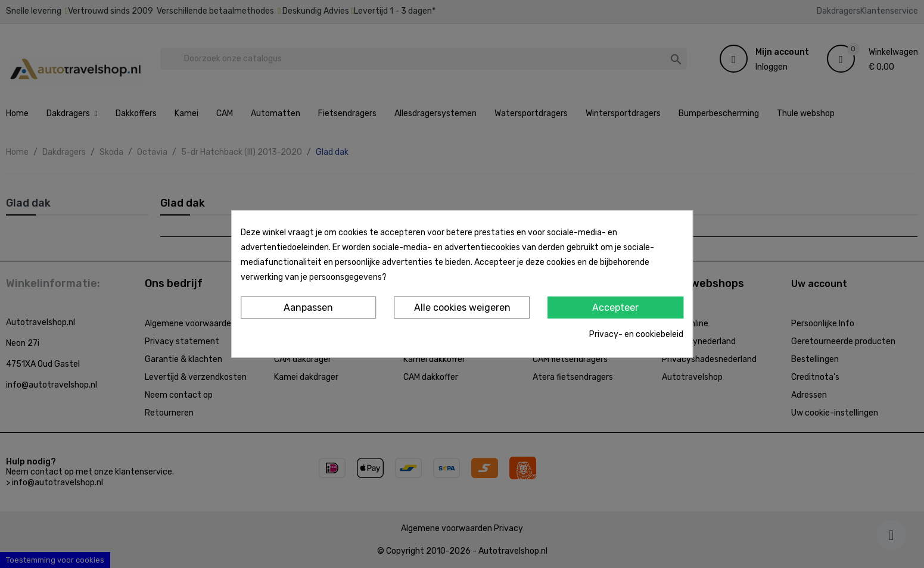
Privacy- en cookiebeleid (636, 334)
